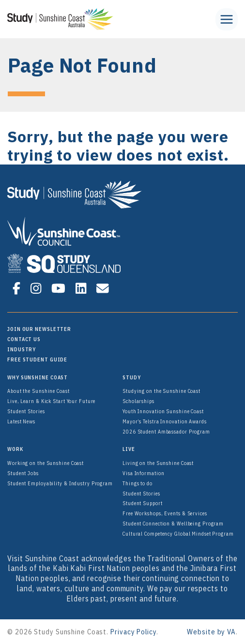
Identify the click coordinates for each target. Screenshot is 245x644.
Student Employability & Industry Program (60, 483)
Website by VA (211, 632)
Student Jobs (23, 473)
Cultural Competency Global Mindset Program (178, 534)
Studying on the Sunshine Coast (161, 391)
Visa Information (143, 473)
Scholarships (138, 401)
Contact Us (24, 339)
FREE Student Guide (37, 359)
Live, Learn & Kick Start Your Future (51, 401)
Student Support (143, 503)
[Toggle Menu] (227, 19)
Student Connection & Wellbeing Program (173, 524)
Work (15, 449)
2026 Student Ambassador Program (166, 432)
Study (132, 377)
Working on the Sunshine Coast (46, 463)
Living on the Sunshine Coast (158, 463)
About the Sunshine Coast (38, 391)
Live (129, 449)
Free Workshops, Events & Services (165, 513)
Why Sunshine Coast (38, 377)
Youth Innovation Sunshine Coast (163, 411)
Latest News (21, 421)
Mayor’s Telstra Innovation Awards (165, 421)
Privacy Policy (133, 632)
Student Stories (26, 411)
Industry (22, 349)
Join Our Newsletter (39, 329)
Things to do (138, 483)
